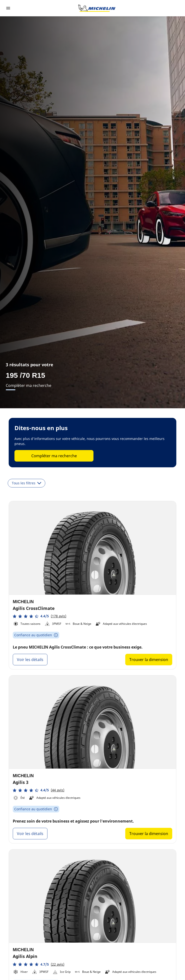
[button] (40, 616)
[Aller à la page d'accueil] (97, 8)
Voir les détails (30, 660)
